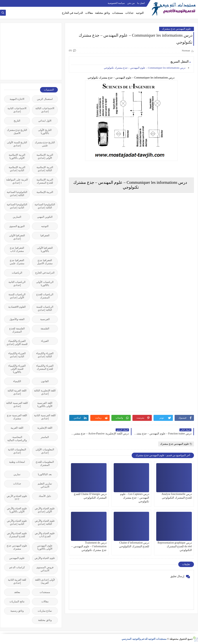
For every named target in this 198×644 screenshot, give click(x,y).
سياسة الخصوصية (116, 3)
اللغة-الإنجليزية (45, 428)
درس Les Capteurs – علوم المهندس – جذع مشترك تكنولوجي (135, 498)
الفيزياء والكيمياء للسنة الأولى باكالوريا (17, 369)
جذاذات (129, 13)
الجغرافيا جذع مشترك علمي (17, 262)
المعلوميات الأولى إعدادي (45, 451)
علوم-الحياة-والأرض (45, 558)
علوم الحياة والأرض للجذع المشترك (17, 535)
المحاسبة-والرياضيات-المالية (17, 439)
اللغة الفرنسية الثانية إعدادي (45, 417)
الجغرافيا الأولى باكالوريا (45, 249)
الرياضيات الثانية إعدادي (17, 284)
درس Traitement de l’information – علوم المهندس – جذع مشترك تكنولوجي (89, 546)
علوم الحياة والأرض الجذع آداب (45, 535)
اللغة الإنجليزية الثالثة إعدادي (45, 392)
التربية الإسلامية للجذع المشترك (45, 181)
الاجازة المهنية (17, 99)
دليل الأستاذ (45, 496)
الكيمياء (17, 381)
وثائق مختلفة (102, 13)
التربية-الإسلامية (45, 192)
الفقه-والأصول (17, 319)
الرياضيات (17, 273)
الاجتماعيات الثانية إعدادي (17, 110)
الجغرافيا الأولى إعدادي (17, 237)
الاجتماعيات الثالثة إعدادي (45, 110)
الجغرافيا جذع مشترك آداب (17, 249)
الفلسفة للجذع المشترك (17, 330)
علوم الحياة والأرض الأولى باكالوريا (17, 510)
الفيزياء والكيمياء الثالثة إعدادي (45, 355)
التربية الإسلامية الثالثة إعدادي (45, 169)
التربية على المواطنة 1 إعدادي (17, 181)
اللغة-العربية (17, 428)
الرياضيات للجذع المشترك (45, 296)
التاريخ (17, 121)
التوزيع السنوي (17, 226)
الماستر (45, 437)
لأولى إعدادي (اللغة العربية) (45, 581)
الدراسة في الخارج (72, 13)
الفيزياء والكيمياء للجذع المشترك (45, 367)
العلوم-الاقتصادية (17, 307)
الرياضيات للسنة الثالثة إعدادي (45, 308)
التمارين (17, 217)
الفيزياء (45, 341)
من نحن (131, 3)
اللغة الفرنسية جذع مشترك (17, 417)
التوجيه (140, 13)
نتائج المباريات (17, 601)
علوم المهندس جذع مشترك (177, 29)
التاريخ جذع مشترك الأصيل (17, 132)
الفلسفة (45, 328)
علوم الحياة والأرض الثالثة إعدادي (45, 522)
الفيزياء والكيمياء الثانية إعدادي (17, 355)
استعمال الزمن (45, 99)
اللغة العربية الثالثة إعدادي (17, 392)
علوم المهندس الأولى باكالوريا (45, 547)
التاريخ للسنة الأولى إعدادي (17, 144)
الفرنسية (45, 319)
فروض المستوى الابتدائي (45, 569)
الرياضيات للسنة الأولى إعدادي (17, 296)
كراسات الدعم (17, 567)
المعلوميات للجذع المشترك (45, 463)
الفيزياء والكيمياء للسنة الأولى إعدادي (17, 342)
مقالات (89, 13)
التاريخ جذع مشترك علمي (45, 144)
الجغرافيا (45, 235)
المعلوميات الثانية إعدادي (17, 451)
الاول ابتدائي (45, 121)
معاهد (17, 592)
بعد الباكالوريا (45, 474)
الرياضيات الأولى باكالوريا (45, 284)
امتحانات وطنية (17, 462)
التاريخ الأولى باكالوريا (45, 132)
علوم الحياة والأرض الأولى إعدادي (45, 510)
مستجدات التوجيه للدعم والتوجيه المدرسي (144, 639)
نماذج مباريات (45, 611)
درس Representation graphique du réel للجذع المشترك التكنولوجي (175, 546)
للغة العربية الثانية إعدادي (17, 581)
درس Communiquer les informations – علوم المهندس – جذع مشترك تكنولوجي (145, 68)
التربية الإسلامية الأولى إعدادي (45, 156)
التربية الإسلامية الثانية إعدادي (17, 169)
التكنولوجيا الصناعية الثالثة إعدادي (17, 194)
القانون (45, 381)
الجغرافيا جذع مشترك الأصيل (45, 262)
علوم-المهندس (17, 558)
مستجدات (118, 13)
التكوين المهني (45, 217)
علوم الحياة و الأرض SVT (17, 498)
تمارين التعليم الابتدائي (45, 485)
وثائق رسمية (17, 611)
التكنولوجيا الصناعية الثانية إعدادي (17, 206)
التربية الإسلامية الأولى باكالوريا (17, 156)
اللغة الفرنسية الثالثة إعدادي (17, 404)
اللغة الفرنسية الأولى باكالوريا (45, 404)
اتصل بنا (141, 3)
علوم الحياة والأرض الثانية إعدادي (17, 522)
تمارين (17, 474)
